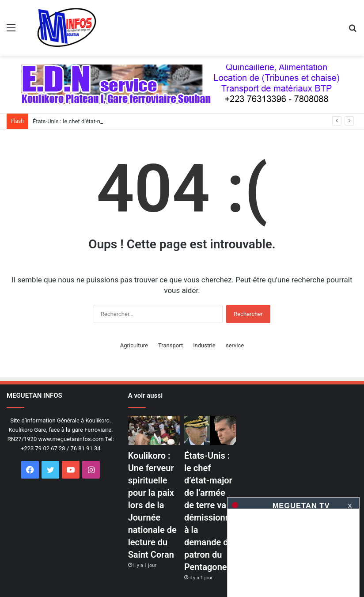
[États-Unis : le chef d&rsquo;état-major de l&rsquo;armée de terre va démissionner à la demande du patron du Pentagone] (210, 430)
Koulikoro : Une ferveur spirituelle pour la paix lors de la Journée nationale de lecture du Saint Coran (152, 505)
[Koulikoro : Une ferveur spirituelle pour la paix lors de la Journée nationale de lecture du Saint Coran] (154, 430)
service (235, 345)
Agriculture (134, 345)
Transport (171, 345)
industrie (204, 345)
